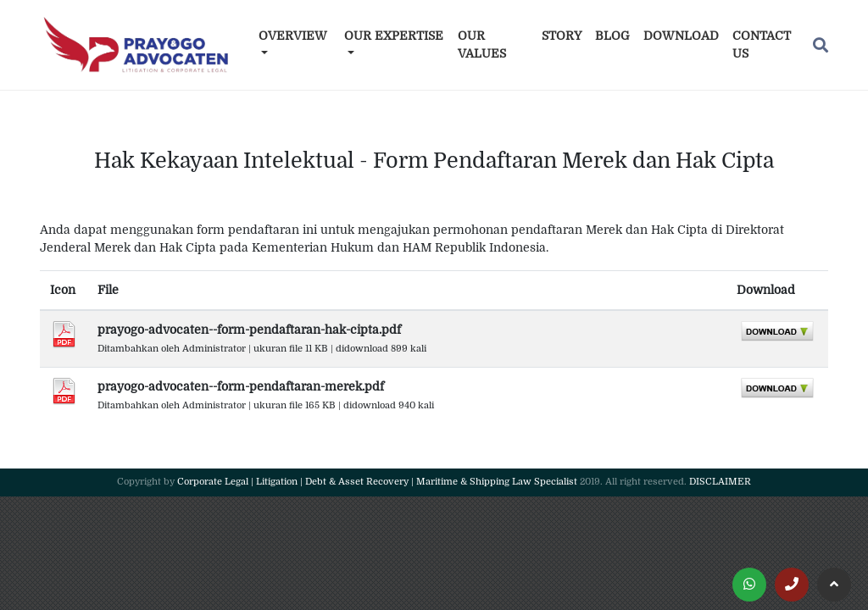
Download (681, 36)
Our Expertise (394, 36)
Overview (293, 36)
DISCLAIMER (720, 482)
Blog (612, 36)
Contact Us (762, 44)
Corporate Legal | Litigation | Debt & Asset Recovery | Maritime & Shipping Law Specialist (377, 482)
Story (562, 36)
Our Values (482, 44)
